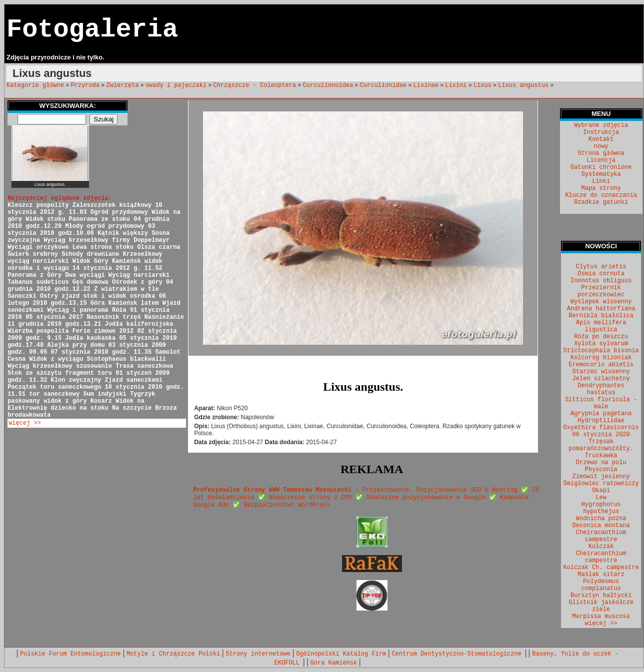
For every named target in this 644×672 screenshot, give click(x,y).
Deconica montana (601, 526)
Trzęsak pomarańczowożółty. (601, 445)
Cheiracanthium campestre (601, 536)
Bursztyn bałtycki (601, 596)
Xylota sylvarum (601, 344)
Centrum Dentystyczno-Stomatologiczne (458, 654)
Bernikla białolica (601, 316)
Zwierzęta (123, 85)
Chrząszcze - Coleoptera (254, 85)
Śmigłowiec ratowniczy (601, 484)
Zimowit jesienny (601, 477)
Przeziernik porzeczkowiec (601, 291)
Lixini (456, 85)
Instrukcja (601, 132)
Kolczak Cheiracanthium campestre (601, 554)
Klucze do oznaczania (601, 195)
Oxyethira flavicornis (601, 428)
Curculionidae (383, 85)
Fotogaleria (92, 30)
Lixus (482, 85)
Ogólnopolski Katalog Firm (341, 654)
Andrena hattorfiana (601, 309)
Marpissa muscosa (601, 617)
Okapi (601, 491)
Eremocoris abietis (601, 365)
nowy (601, 146)
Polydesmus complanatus (601, 585)
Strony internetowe (258, 654)
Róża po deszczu (601, 337)
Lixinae (426, 85)
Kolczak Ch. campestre (601, 568)
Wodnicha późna (601, 519)
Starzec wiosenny (601, 372)
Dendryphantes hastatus (601, 389)
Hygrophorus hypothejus (601, 508)
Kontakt (601, 139)
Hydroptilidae (601, 421)
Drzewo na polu (601, 463)
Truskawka (601, 456)
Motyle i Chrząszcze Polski (173, 654)
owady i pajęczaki (176, 85)
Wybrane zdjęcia (601, 125)
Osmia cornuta (601, 274)
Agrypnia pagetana (601, 414)
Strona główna (601, 153)
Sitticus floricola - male (601, 403)
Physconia (601, 470)
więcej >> (25, 423)
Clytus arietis (601, 267)
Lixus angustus (523, 85)
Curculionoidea (328, 85)
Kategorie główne (35, 85)
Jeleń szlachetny (601, 379)
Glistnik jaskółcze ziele (601, 606)
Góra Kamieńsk (334, 663)
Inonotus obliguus (601, 281)
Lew (601, 498)
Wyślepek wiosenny (601, 302)
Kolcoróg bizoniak (601, 358)
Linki (601, 181)
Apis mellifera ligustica (601, 326)
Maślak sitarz (601, 575)
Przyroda (85, 85)
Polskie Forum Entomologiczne (70, 654)
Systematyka (601, 174)
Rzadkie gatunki (601, 202)
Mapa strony (601, 188)
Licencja (601, 160)
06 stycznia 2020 (601, 435)
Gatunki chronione (601, 167)
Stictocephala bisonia (601, 351)
